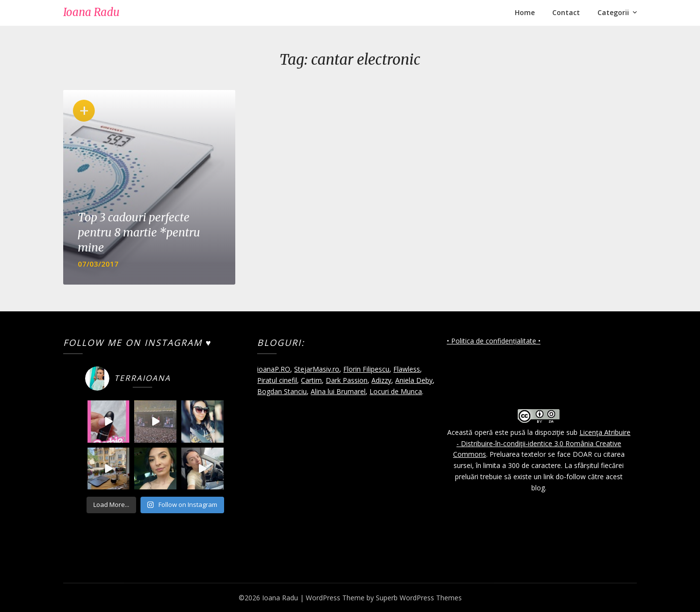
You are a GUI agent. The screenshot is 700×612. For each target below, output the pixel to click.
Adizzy (381, 380)
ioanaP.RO (274, 369)
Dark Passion (347, 380)
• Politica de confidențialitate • (494, 341)
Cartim (311, 380)
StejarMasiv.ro (317, 369)
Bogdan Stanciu (282, 391)
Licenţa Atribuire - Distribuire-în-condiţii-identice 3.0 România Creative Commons (542, 443)
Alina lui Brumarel (338, 391)
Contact (566, 12)
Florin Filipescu (366, 369)
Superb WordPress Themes (419, 598)
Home (525, 12)
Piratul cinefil (277, 380)
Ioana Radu (91, 12)
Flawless (407, 369)
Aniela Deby (414, 380)
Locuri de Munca (396, 391)
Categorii (613, 12)
